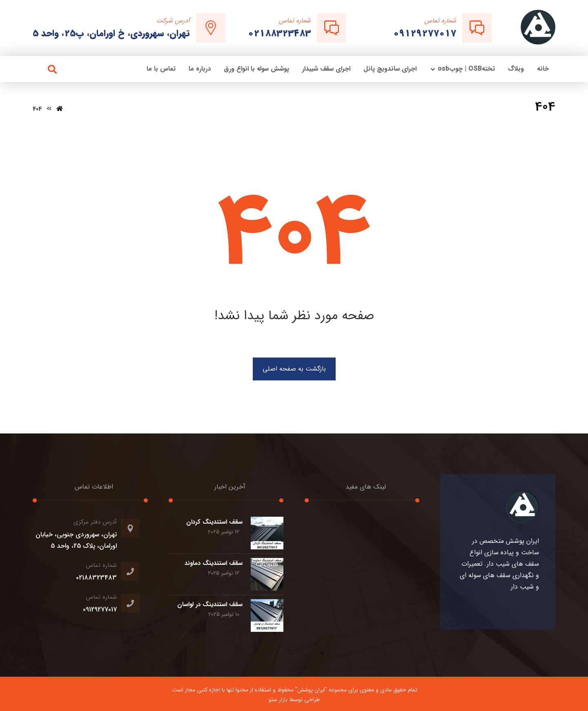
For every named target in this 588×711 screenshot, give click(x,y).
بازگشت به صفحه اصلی (294, 369)
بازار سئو (278, 700)
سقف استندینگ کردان (214, 522)
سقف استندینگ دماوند (214, 563)
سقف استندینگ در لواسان (210, 604)
